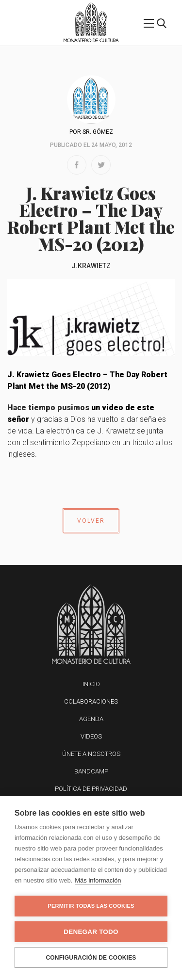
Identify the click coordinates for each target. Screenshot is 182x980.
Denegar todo (91, 932)
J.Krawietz (91, 266)
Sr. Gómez (98, 132)
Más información (98, 880)
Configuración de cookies (91, 958)
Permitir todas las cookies (91, 906)
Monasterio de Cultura (91, 40)
